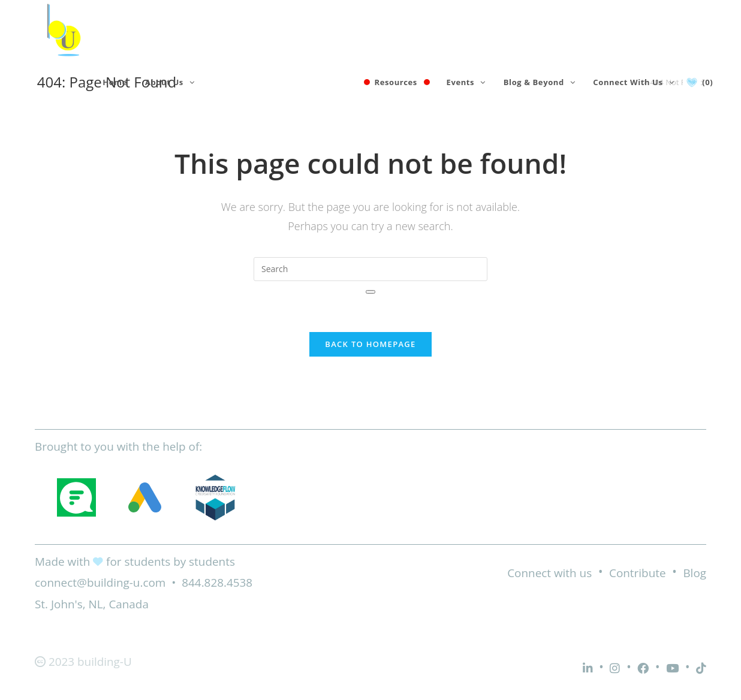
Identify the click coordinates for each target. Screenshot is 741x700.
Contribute (638, 573)
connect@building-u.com (100, 583)
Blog (695, 573)
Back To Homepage (370, 344)
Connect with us (549, 573)
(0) (707, 82)
